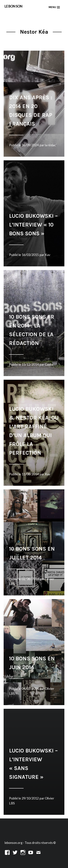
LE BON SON (13, 6)
